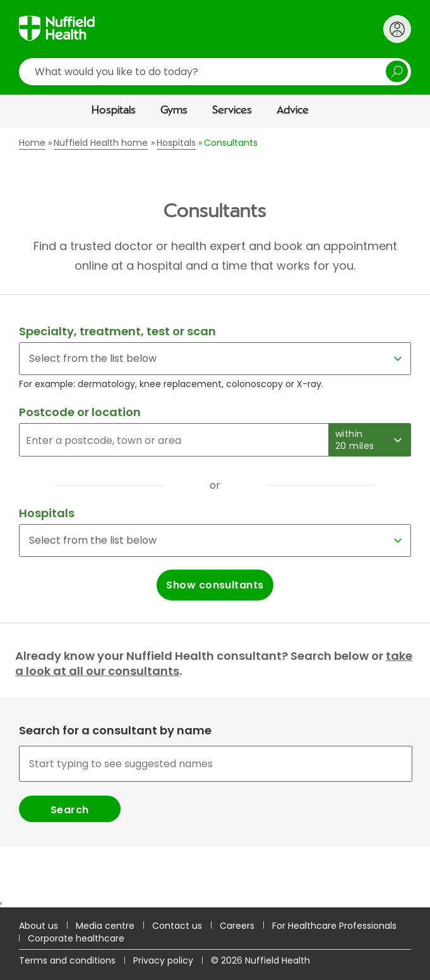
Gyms (174, 111)
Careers (237, 926)
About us (39, 926)
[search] (215, 72)
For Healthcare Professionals (334, 926)
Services (232, 111)
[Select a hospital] (215, 541)
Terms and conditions (67, 960)
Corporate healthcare (76, 938)
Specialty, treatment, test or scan (117, 331)
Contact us (177, 926)
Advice (293, 111)
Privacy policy (163, 960)
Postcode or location (80, 412)
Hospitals (114, 111)
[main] (215, 517)
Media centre (105, 926)
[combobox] (215, 783)
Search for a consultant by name (115, 731)
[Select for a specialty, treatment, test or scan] (215, 359)
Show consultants (215, 585)
